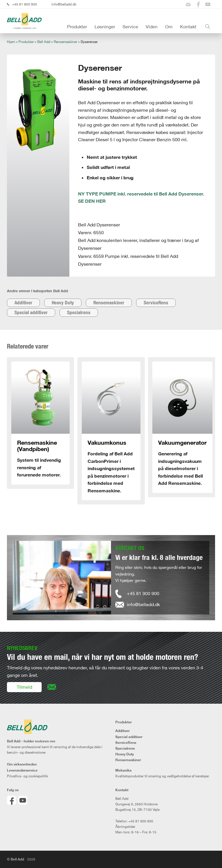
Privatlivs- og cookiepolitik (27, 776)
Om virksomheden (22, 764)
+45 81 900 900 (25, 4)
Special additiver (31, 312)
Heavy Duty (63, 303)
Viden (152, 27)
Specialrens (79, 312)
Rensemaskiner (65, 42)
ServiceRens (156, 303)
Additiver (23, 303)
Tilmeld (24, 687)
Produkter (77, 27)
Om (169, 27)
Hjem (11, 42)
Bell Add (44, 42)
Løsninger (105, 27)
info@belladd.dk (64, 4)
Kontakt (188, 27)
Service (130, 27)
